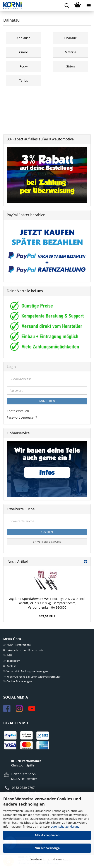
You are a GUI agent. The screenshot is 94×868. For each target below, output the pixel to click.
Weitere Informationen (47, 859)
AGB (9, 655)
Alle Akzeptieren (47, 835)
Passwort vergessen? (22, 417)
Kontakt (11, 666)
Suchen (47, 532)
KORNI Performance (19, 645)
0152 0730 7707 (23, 788)
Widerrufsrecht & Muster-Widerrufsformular (33, 677)
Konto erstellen (18, 411)
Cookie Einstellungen (19, 681)
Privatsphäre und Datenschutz (25, 650)
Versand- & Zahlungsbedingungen (27, 671)
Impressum (13, 661)
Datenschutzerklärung (65, 827)
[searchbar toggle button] (67, 5)
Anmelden (47, 401)
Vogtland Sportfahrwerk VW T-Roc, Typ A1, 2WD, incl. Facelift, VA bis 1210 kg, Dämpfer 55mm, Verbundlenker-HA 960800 (47, 603)
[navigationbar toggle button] (89, 5)
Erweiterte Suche (47, 542)
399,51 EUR (47, 616)
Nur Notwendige (47, 848)
